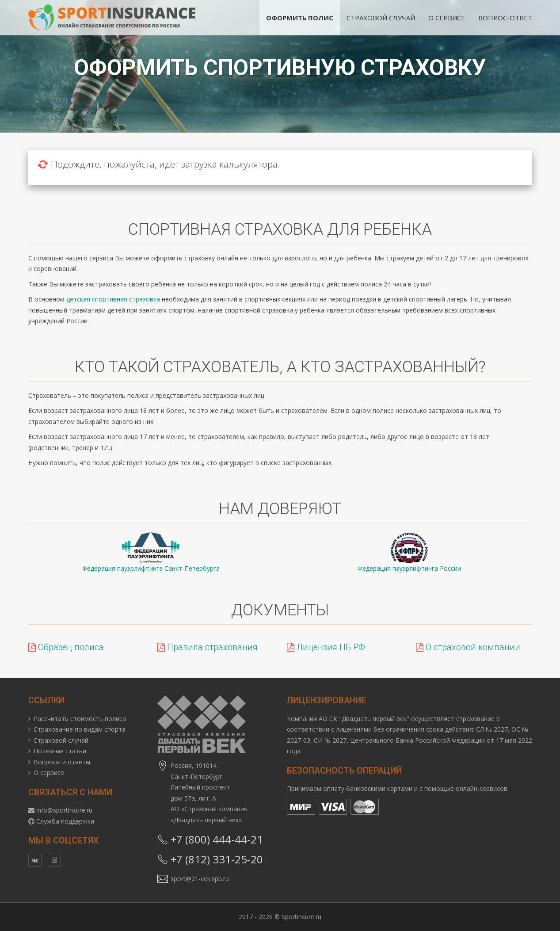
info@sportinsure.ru (64, 810)
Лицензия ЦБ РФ (326, 647)
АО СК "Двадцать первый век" (364, 719)
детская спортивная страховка (113, 299)
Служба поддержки (65, 821)
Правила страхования (208, 647)
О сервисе (447, 18)
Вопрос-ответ (505, 18)
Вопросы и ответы (62, 762)
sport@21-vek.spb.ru (200, 879)
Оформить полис (300, 18)
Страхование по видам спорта (80, 729)
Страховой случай (381, 18)
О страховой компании (468, 647)
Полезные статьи (60, 751)
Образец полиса (66, 647)
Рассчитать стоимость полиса (80, 719)
